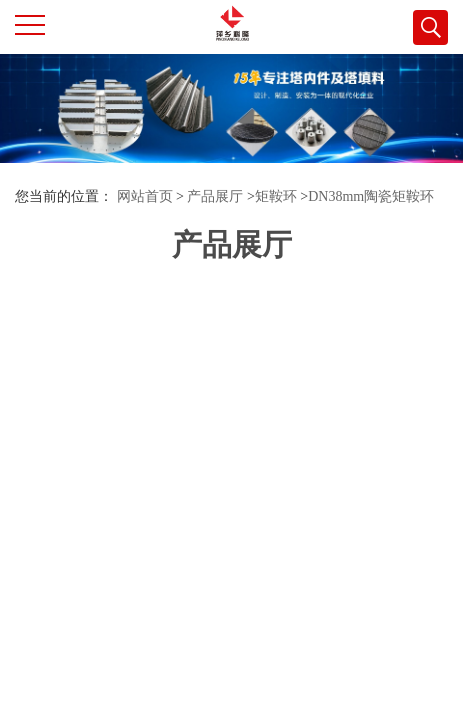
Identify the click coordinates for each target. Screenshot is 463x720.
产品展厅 (215, 196)
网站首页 (145, 196)
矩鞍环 (276, 196)
